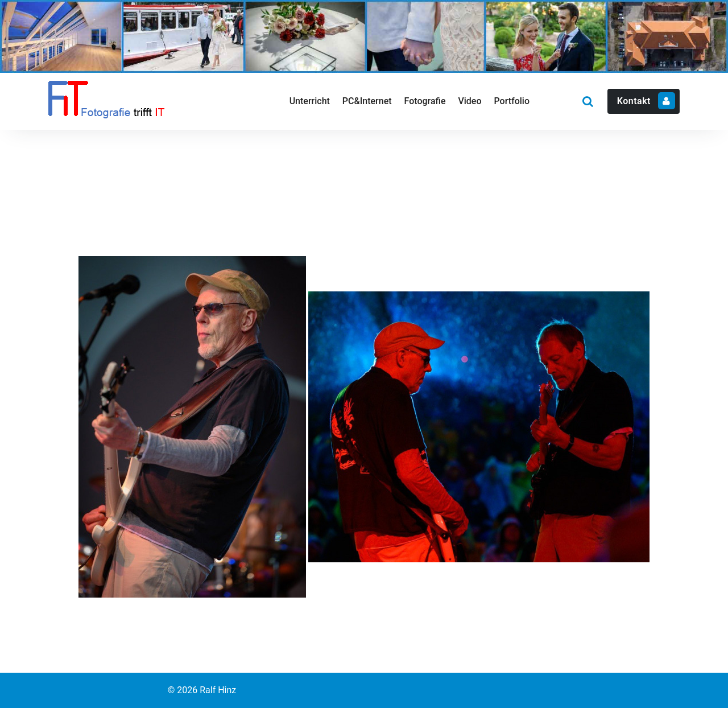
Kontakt (646, 101)
